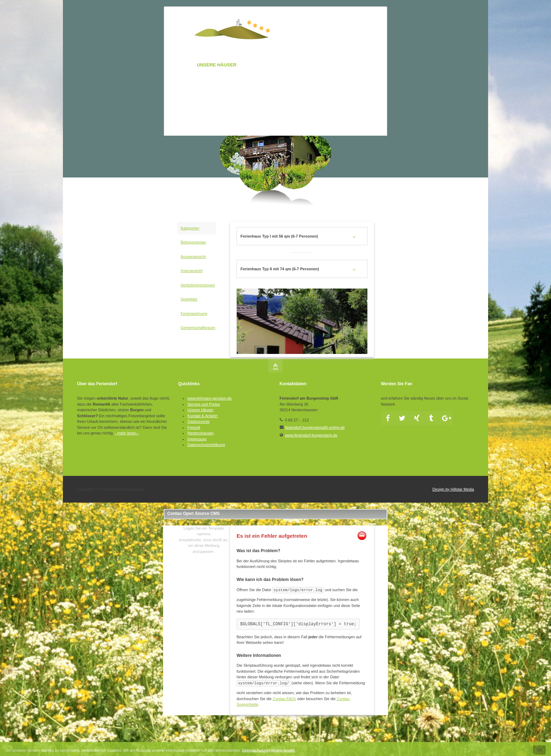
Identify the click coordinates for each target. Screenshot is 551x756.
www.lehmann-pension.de (209, 398)
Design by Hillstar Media (453, 489)
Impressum (197, 439)
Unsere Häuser (200, 410)
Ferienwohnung (194, 314)
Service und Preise (203, 404)
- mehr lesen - (127, 433)
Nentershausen (200, 433)
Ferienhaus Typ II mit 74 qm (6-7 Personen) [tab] (280, 269)
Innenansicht (192, 271)
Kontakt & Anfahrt (202, 416)
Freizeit (194, 427)
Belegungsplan (193, 242)
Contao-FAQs (284, 699)
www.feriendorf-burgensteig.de (311, 435)
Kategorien (190, 228)
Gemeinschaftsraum (198, 328)
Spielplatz (189, 299)
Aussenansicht (193, 257)
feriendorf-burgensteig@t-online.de (315, 427)
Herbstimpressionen (198, 285)
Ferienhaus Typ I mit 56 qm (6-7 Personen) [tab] (279, 236)
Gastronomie (198, 421)
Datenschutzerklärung (206, 445)
